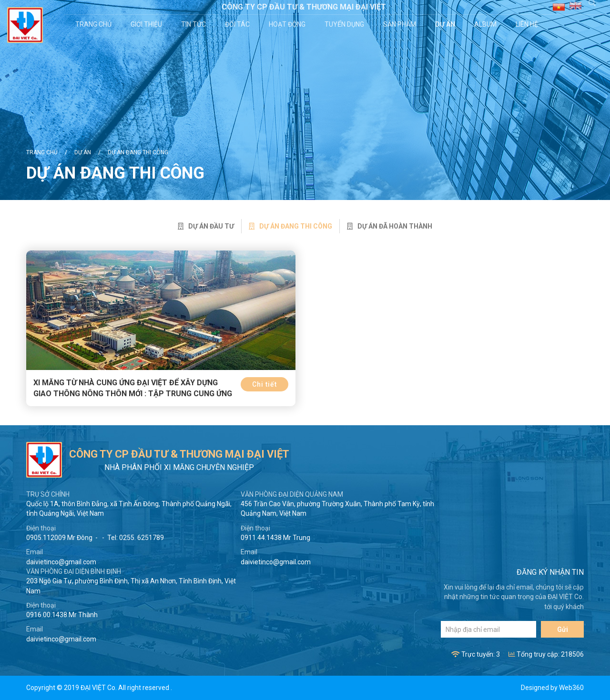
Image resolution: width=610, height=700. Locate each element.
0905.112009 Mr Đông (59, 538)
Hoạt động (288, 24)
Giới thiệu (147, 24)
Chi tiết (264, 384)
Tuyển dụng (345, 24)
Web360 (571, 688)
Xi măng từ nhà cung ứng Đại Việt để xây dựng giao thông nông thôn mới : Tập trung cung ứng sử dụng (133, 394)
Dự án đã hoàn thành (390, 226)
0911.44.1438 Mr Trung (275, 538)
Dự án (446, 24)
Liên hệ (528, 24)
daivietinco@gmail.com (61, 562)
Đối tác (238, 24)
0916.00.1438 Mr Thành (62, 615)
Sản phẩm (401, 24)
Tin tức (194, 24)
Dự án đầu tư (206, 226)
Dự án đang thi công (138, 152)
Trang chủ (94, 24)
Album (486, 24)
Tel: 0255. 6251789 (136, 538)
